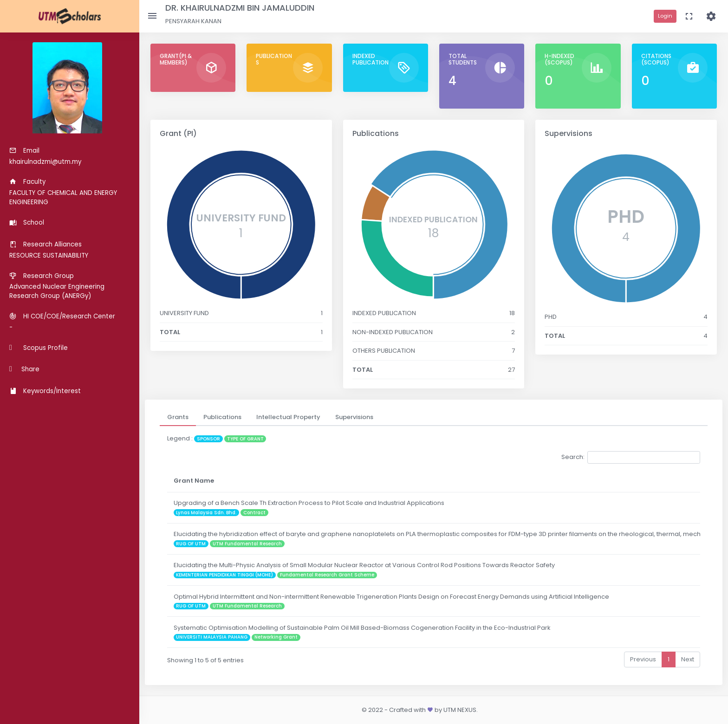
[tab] (178, 417)
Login (665, 16)
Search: (631, 457)
